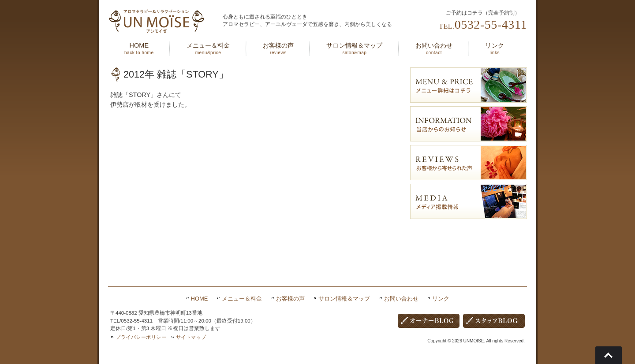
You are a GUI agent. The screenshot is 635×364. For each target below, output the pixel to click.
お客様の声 (290, 299)
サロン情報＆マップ (344, 299)
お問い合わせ (401, 299)
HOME (200, 299)
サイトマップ (191, 337)
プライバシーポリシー (141, 337)
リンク (441, 299)
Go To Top (609, 355)
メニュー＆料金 (242, 299)
